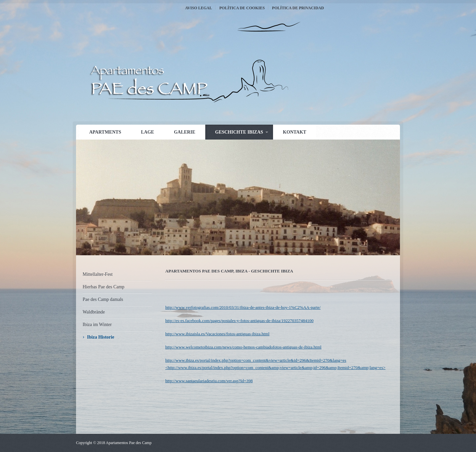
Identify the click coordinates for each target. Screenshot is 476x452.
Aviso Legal (198, 8)
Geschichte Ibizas (239, 132)
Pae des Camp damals (103, 299)
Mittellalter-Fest (98, 274)
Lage (147, 132)
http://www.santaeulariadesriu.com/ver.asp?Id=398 (209, 381)
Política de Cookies (242, 8)
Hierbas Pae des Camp (103, 287)
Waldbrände (94, 312)
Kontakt (295, 132)
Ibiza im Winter (97, 325)
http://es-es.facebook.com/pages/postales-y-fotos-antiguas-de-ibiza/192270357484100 (239, 321)
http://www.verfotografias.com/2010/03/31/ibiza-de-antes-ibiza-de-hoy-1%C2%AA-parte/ (243, 307)
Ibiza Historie (100, 337)
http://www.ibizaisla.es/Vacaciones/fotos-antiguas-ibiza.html (217, 334)
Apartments (105, 132)
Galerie (185, 132)
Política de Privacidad (298, 8)
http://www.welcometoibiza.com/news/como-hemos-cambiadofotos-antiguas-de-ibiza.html (243, 347)
